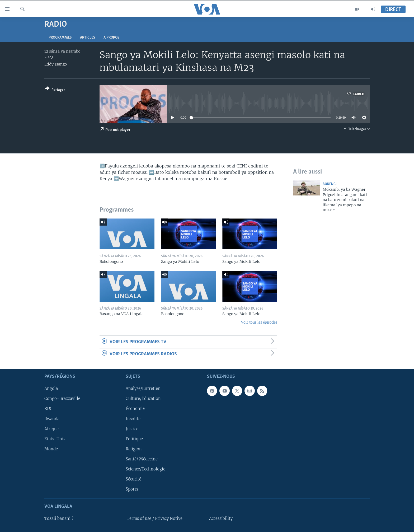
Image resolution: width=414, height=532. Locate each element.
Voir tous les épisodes (259, 322)
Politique (134, 439)
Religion (134, 449)
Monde (51, 449)
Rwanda (52, 419)
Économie (135, 409)
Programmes (60, 38)
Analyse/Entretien (143, 389)
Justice (132, 429)
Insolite (133, 419)
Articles (88, 38)
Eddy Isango (56, 64)
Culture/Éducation (143, 399)
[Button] (55, 90)
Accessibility (221, 519)
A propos (111, 38)
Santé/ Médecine (142, 459)
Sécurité (133, 479)
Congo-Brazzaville (62, 399)
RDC (48, 409)
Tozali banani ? (59, 519)
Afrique (51, 429)
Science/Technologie (145, 469)
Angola (51, 389)
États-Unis (55, 439)
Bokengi (330, 184)
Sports (132, 489)
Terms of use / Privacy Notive (155, 519)
